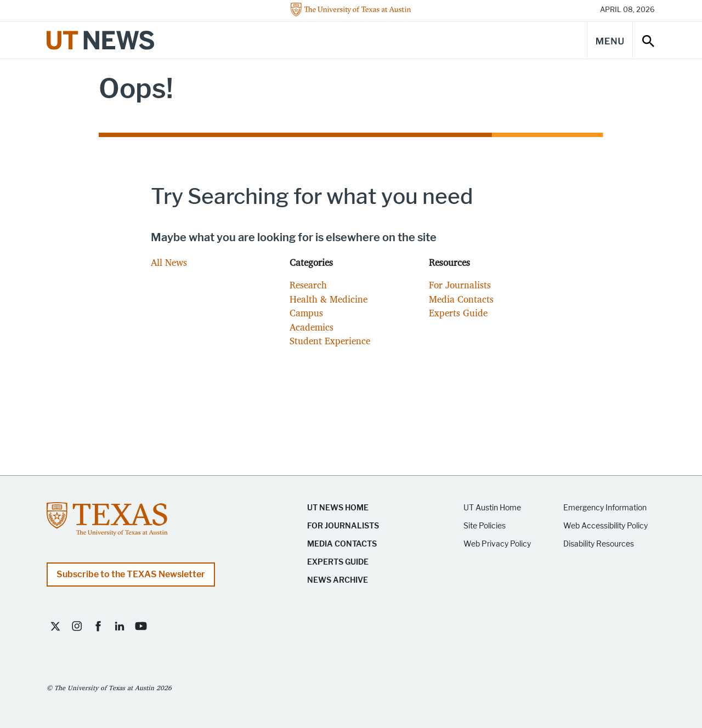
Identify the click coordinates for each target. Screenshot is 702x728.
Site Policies (485, 526)
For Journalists (460, 285)
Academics (312, 327)
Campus (306, 313)
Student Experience (330, 341)
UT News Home (338, 508)
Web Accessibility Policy (605, 526)
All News (169, 262)
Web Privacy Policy (497, 544)
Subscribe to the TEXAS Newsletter (131, 574)
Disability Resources (599, 544)
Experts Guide (458, 313)
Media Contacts (461, 299)
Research (308, 285)
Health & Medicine (329, 299)
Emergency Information (605, 508)
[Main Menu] (610, 40)
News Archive (338, 580)
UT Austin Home (492, 508)
